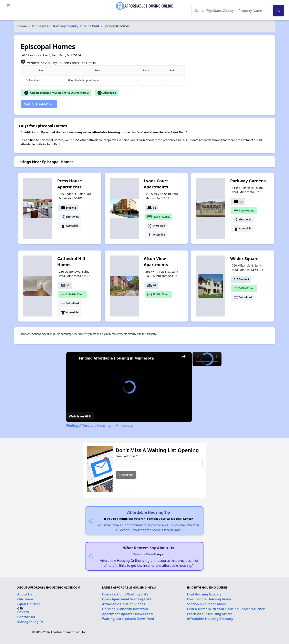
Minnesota (40, 26)
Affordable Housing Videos (124, 604)
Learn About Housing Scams (210, 614)
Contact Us (26, 617)
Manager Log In (30, 622)
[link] (73, 358)
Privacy (23, 612)
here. (182, 140)
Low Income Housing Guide (209, 599)
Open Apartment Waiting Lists (127, 599)
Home (22, 26)
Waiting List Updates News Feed (128, 619)
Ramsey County (66, 26)
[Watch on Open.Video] (80, 416)
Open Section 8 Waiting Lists (125, 594)
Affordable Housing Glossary (210, 619)
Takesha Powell (144, 554)
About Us (25, 594)
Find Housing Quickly (204, 594)
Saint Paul (91, 26)
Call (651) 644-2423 (39, 104)
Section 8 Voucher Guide (207, 604)
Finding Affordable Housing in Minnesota (116, 358)
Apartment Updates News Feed (127, 614)
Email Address (127, 456)
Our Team (25, 599)
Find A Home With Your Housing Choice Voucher (226, 609)
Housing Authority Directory (125, 609)
